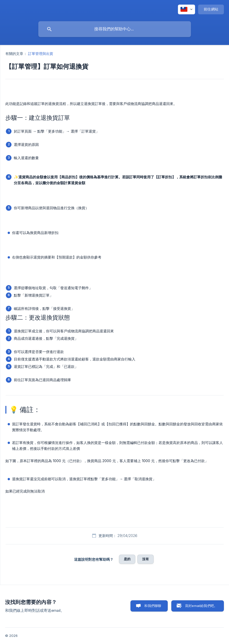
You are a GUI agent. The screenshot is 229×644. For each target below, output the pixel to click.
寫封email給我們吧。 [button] (201, 606)
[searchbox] (115, 29)
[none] (186, 9)
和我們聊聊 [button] (153, 606)
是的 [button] (127, 559)
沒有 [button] (146, 559)
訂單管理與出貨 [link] (41, 54)
